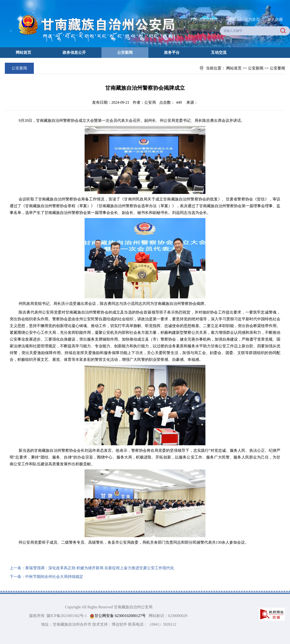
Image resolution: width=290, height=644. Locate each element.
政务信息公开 (74, 52)
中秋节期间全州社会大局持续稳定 (54, 577)
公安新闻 (125, 52)
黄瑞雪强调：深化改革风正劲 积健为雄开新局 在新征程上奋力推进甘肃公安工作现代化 (100, 568)
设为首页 (252, 19)
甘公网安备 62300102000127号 (118, 616)
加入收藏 (275, 19)
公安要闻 (277, 68)
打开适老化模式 (204, 19)
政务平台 (172, 52)
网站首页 (23, 52)
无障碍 (231, 19)
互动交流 (219, 52)
